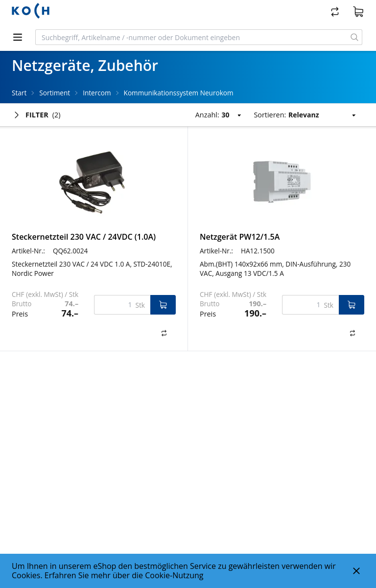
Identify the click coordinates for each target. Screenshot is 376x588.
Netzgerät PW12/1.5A (240, 237)
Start (19, 93)
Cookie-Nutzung (174, 575)
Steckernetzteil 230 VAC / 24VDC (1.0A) (84, 237)
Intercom (97, 93)
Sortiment (55, 93)
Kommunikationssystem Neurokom (179, 93)
